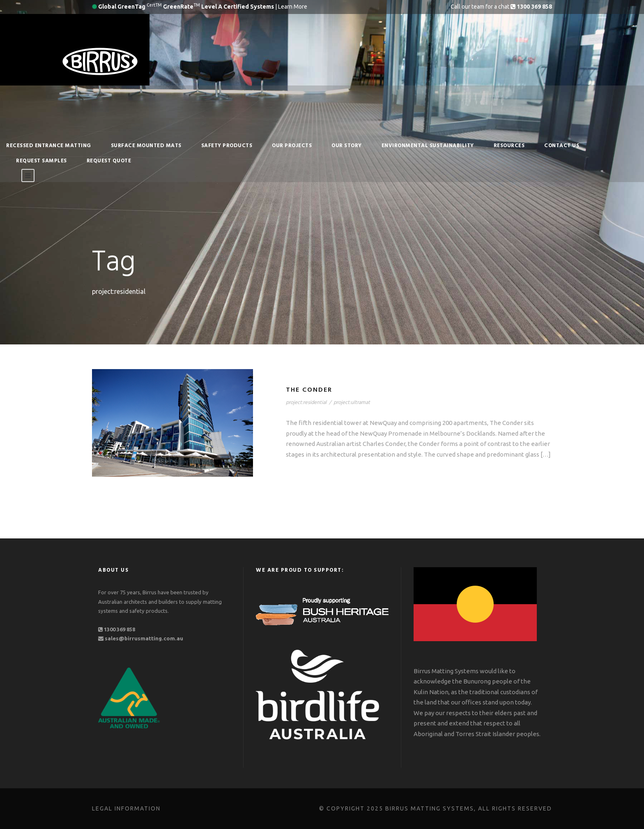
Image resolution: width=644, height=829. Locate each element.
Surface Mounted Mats (146, 146)
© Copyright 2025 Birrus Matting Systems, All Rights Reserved (436, 808)
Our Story (347, 146)
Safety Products (227, 146)
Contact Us (562, 146)
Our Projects (292, 146)
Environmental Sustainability (428, 146)
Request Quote (109, 161)
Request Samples (41, 161)
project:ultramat (352, 403)
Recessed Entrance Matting (49, 146)
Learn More (293, 7)
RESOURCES (509, 146)
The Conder (309, 390)
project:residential (306, 403)
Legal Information (126, 808)
